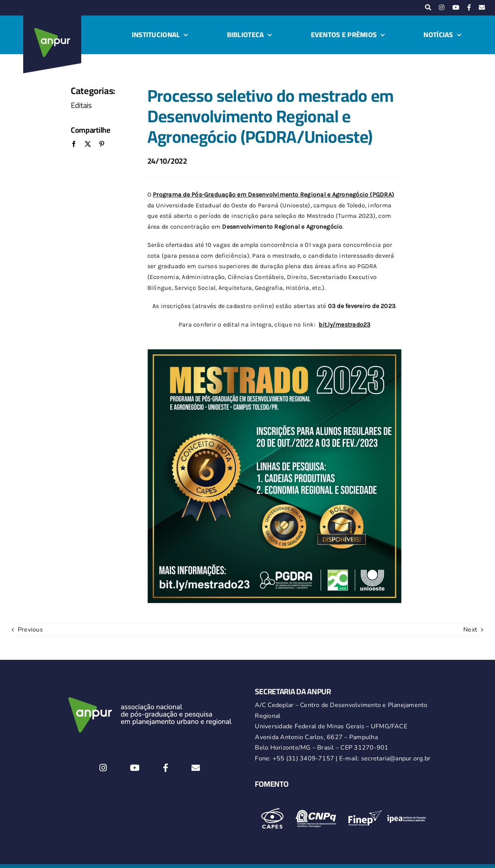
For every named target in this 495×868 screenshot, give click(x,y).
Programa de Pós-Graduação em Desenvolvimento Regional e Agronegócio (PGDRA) (273, 194)
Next (470, 630)
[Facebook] (74, 145)
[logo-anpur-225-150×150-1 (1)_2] (52, 19)
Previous (30, 630)
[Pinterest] (102, 145)
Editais (81, 105)
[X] (88, 145)
